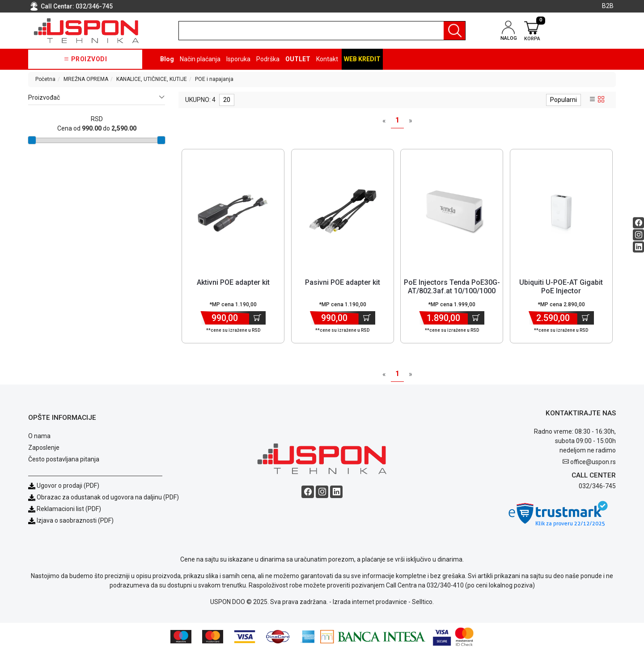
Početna (45, 79)
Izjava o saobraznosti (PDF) (75, 525)
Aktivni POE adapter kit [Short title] (233, 282)
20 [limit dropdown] (227, 100)
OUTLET (298, 59)
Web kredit (362, 59)
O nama (39, 440)
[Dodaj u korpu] (257, 318)
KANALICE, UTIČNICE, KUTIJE (152, 79)
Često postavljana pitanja (64, 464)
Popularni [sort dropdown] (563, 100)
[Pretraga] (454, 31)
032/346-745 (94, 6)
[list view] (593, 100)
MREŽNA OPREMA (86, 79)
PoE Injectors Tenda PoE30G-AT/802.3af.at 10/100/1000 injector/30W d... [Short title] (452, 291)
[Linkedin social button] (638, 247)
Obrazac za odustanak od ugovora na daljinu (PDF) (108, 502)
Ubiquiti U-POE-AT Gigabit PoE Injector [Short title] (561, 287)
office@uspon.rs (593, 466)
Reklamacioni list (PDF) (65, 513)
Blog (167, 59)
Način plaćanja (200, 59)
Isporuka (238, 59)
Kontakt (327, 59)
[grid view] (601, 100)
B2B (608, 6)
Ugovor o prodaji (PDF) (64, 490)
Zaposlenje (44, 452)
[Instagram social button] (638, 235)
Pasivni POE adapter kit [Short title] (343, 282)
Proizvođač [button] (97, 98)
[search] (322, 31)
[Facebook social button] (638, 222)
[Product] (233, 212)
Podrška (268, 59)
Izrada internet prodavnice (370, 606)
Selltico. (423, 606)
